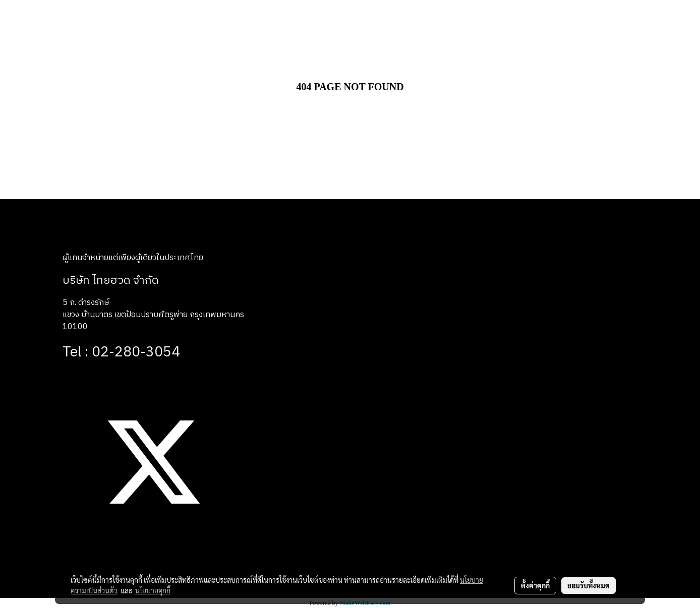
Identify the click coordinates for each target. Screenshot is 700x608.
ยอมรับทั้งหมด (589, 585)
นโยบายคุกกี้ (153, 590)
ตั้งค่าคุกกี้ (535, 585)
